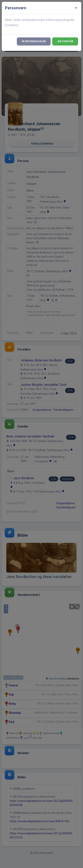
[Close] (76, 8)
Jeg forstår (65, 41)
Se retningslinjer (34, 41)
